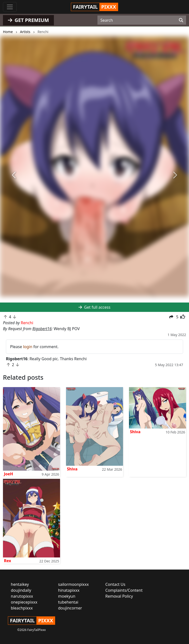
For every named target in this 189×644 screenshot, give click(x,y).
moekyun (67, 596)
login (28, 347)
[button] (14, 175)
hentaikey (20, 584)
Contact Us (115, 584)
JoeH (8, 474)
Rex (8, 561)
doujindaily (21, 590)
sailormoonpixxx (73, 584)
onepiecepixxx (24, 602)
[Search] (181, 20)
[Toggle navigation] (10, 7)
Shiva (72, 469)
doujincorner (70, 608)
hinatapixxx (69, 590)
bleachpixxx (22, 608)
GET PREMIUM (28, 20)
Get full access (94, 307)
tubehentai (68, 602)
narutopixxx (22, 596)
